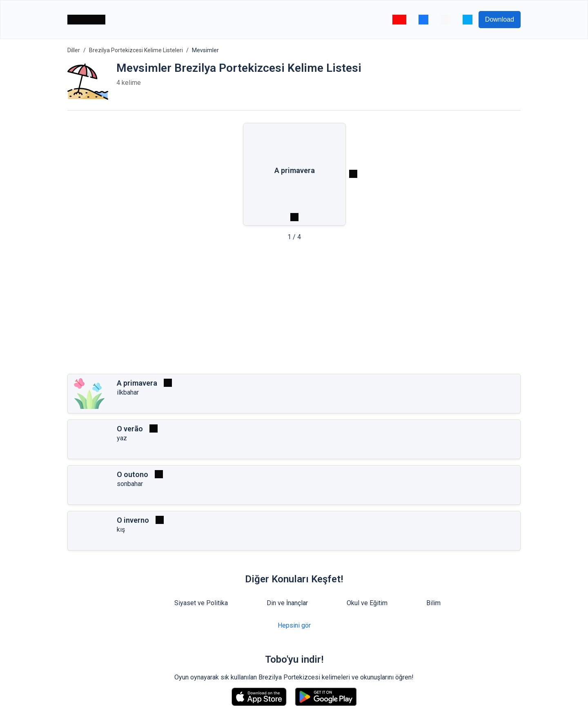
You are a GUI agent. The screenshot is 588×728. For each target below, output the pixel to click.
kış (121, 529)
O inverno (133, 520)
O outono (133, 474)
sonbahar (130, 484)
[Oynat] (168, 383)
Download (500, 19)
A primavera (137, 383)
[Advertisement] (294, 310)
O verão (130, 429)
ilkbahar (128, 392)
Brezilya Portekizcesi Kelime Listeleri (136, 50)
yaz (122, 438)
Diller (74, 50)
